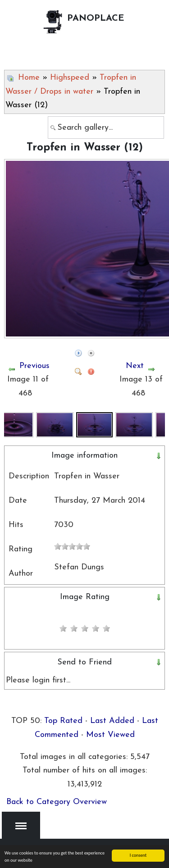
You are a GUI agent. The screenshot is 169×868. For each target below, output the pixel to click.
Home (29, 78)
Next (135, 366)
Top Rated (63, 721)
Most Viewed (110, 735)
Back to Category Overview (57, 802)
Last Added (112, 721)
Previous (34, 366)
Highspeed (70, 78)
